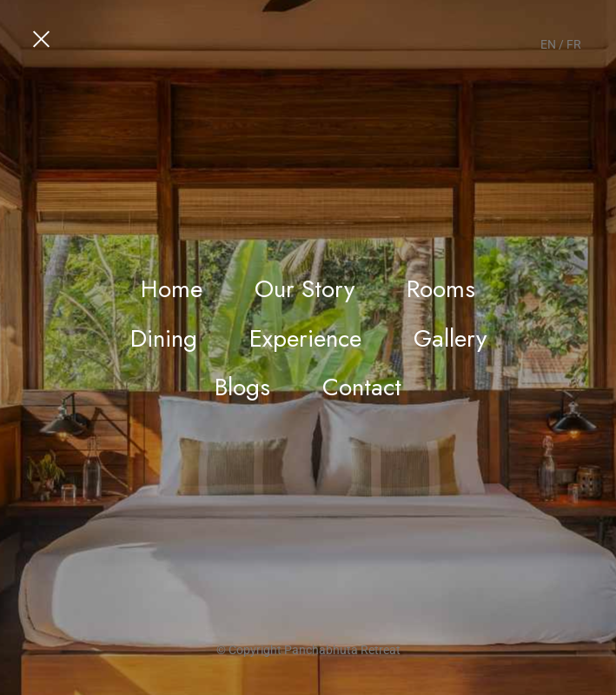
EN (548, 44)
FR (574, 44)
